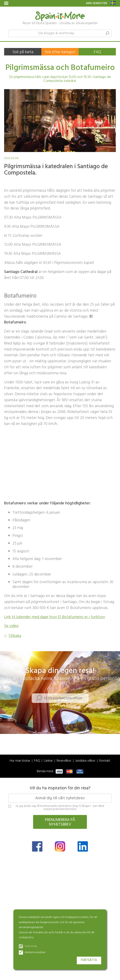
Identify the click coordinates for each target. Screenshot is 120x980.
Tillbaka (15, 636)
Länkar (48, 761)
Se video (11, 626)
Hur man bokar (20, 761)
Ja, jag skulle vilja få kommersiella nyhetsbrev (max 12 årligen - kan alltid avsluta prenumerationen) (56, 808)
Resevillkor (64, 761)
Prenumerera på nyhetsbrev (60, 822)
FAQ (97, 52)
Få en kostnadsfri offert (63, 699)
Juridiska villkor (85, 761)
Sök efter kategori (60, 52)
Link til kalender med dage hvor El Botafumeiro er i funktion (55, 617)
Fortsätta (89, 960)
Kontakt (105, 761)
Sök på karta (23, 52)
